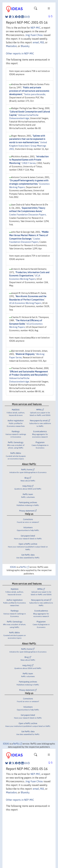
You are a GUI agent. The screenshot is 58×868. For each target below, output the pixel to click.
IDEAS (13, 567)
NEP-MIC (35, 28)
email (36, 42)
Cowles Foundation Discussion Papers (28, 215)
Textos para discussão (35, 94)
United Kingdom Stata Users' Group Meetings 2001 (28, 146)
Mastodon (11, 46)
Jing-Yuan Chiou (34, 35)
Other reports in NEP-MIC (20, 53)
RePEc (25, 567)
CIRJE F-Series (29, 163)
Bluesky (25, 46)
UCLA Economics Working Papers (25, 303)
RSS (42, 42)
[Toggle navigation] (36, 9)
